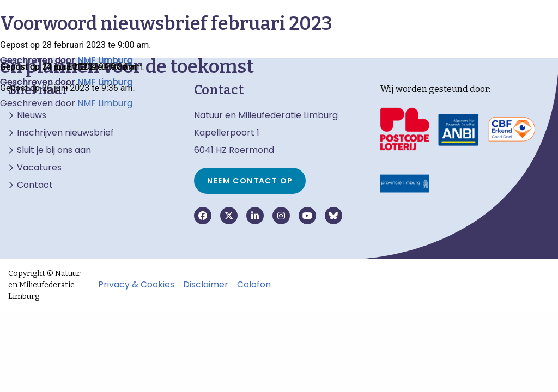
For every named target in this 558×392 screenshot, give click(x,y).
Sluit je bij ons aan (54, 150)
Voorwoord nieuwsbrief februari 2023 (166, 24)
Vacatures (39, 168)
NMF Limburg (105, 103)
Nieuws (32, 115)
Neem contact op (250, 181)
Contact (35, 185)
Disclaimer (206, 285)
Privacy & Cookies (136, 285)
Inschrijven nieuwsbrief (65, 133)
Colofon (254, 285)
